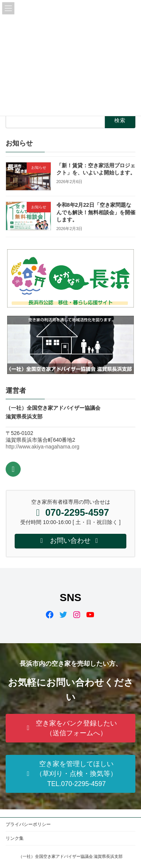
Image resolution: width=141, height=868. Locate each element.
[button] (70, 728)
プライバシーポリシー (28, 824)
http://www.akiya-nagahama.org (42, 447)
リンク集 (15, 838)
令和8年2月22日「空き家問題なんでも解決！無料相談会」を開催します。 (96, 212)
